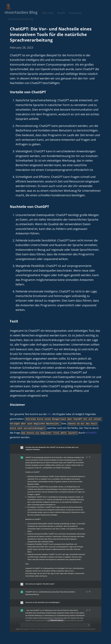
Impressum (75, 13)
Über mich (48, 13)
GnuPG (61, 13)
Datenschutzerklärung (21, 19)
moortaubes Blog (21, 12)
